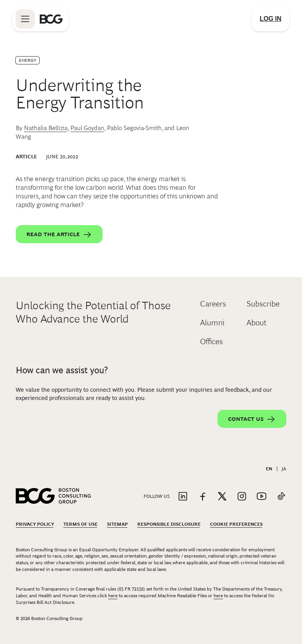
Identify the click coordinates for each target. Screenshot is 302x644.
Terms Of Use (80, 524)
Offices (212, 341)
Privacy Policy (35, 524)
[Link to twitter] (222, 497)
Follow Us (157, 496)
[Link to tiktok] (281, 497)
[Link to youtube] (261, 497)
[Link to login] (271, 19)
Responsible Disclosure (169, 524)
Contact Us (252, 419)
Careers (213, 304)
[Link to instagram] (242, 497)
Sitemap (117, 524)
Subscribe (263, 304)
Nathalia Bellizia (46, 128)
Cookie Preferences (236, 524)
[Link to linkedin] (183, 497)
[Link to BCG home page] (51, 19)
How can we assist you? (62, 370)
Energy (28, 60)
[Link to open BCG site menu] (25, 19)
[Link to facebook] (203, 497)
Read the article (59, 235)
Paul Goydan (87, 128)
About (257, 323)
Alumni (212, 323)
